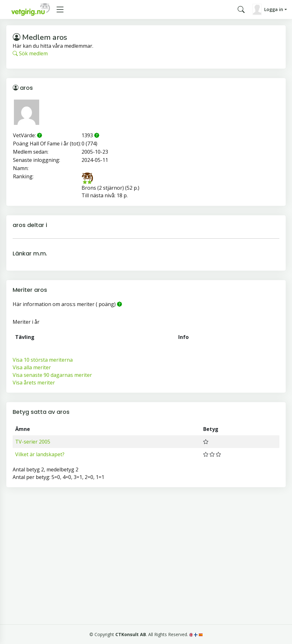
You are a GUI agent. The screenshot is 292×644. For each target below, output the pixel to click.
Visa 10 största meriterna (43, 360)
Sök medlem (30, 53)
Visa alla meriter (32, 367)
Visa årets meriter (34, 383)
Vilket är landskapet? (40, 454)
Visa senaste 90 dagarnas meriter (52, 375)
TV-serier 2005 (33, 442)
